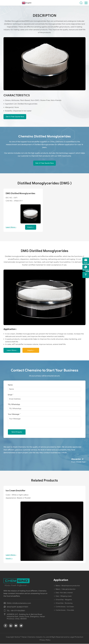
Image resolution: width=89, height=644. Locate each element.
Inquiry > (31, 351)
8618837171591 (22, 607)
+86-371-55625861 (18, 611)
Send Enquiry (17, 432)
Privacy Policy (45, 640)
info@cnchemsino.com (22, 603)
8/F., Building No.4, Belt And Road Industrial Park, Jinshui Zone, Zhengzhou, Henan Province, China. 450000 (26, 617)
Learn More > (11, 227)
